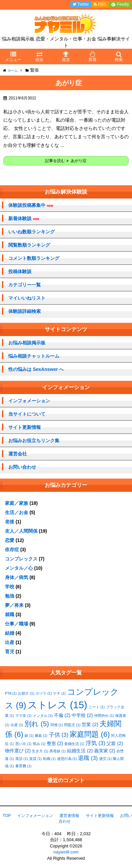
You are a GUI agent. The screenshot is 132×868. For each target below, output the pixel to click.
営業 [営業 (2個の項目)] (90, 724)
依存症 (12, 550)
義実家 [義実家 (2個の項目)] (105, 751)
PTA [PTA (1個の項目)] (11, 693)
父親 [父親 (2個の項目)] (115, 743)
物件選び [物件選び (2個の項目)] (18, 751)
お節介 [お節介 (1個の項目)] (26, 693)
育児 (10, 652)
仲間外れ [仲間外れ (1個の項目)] (104, 716)
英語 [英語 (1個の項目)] (22, 759)
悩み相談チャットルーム (34, 356)
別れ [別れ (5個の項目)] (37, 724)
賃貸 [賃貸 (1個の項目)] (35, 759)
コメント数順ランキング (34, 258)
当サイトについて (27, 414)
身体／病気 (17, 577)
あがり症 (69, 83)
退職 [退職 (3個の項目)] (88, 758)
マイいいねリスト (27, 298)
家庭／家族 (17, 503)
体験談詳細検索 (25, 311)
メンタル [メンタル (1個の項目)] (43, 716)
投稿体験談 (20, 271)
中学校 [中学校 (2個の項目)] (82, 715)
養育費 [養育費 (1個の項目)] (23, 766)
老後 (10, 522)
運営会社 (18, 454)
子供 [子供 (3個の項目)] (59, 735)
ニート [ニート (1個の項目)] (97, 707)
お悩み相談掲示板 (27, 343)
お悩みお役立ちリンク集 (34, 440)
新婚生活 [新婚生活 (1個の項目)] (74, 744)
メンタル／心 (19, 568)
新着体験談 (24, 219)
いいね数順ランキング (32, 232)
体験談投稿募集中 (31, 205)
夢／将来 (14, 605)
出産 (10, 642)
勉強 (10, 596)
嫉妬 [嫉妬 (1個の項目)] (41, 735)
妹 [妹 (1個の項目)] (29, 735)
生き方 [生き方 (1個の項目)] (40, 751)
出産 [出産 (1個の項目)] (17, 725)
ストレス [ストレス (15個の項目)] (57, 705)
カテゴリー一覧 (25, 285)
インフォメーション (29, 401)
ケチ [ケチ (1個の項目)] (59, 693)
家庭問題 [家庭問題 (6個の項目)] (90, 734)
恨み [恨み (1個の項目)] (39, 744)
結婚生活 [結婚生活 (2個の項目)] (80, 751)
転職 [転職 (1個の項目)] (49, 759)
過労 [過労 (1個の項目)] (105, 759)
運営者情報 (69, 816)
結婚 (10, 633)
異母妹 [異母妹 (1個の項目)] (58, 751)
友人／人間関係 (21, 531)
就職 (10, 614)
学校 (10, 587)
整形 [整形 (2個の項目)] (55, 743)
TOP (7, 816)
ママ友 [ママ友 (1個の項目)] (23, 716)
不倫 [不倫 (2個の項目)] (62, 715)
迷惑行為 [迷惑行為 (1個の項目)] (67, 759)
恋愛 (10, 540)
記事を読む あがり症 (66, 161)
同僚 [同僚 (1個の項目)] (57, 725)
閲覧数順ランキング (29, 245)
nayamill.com (66, 852)
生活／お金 (17, 512)
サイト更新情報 (25, 427)
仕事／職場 (17, 624)
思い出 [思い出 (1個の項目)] (23, 744)
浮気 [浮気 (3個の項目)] (95, 743)
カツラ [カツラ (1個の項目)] (44, 693)
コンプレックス (21, 559)
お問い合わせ (22, 467)
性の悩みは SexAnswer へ (36, 369)
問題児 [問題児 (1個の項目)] (72, 725)
